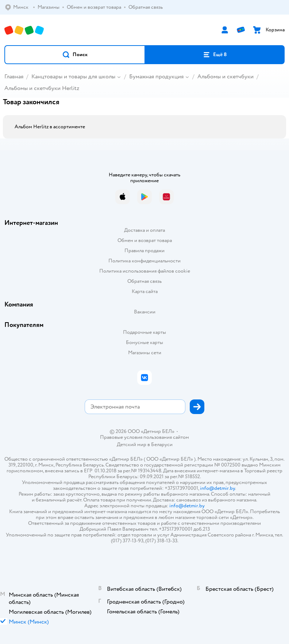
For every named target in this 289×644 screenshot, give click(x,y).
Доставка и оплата (144, 230)
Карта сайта (145, 291)
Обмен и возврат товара (145, 240)
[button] (75, 55)
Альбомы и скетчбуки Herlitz (42, 88)
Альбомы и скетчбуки (226, 77)
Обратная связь (144, 281)
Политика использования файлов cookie (145, 271)
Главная (14, 77)
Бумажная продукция (156, 77)
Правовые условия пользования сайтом (144, 437)
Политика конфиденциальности (144, 261)
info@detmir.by (217, 488)
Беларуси (162, 444)
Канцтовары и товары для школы (73, 77)
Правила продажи (144, 251)
